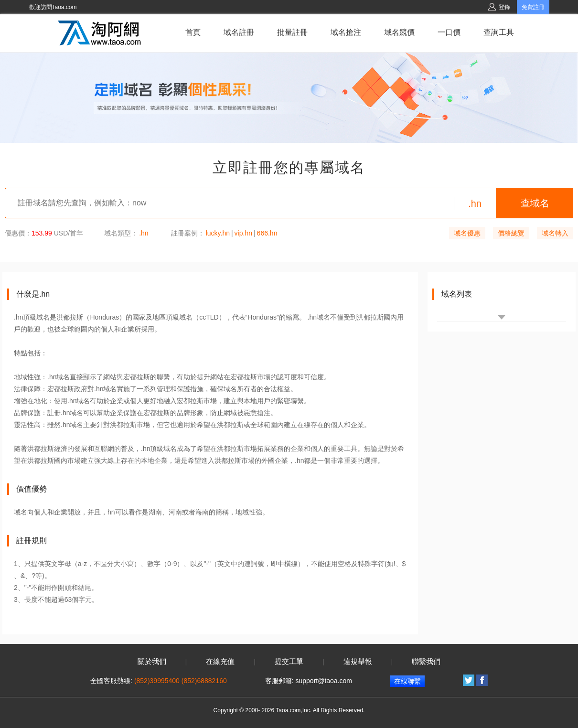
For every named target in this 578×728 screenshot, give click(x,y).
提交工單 (289, 662)
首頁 (193, 32)
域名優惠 (467, 233)
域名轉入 (555, 233)
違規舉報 (358, 662)
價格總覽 (511, 233)
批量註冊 (292, 32)
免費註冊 (533, 7)
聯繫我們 (426, 662)
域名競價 (399, 32)
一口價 (449, 32)
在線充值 (220, 662)
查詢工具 (499, 32)
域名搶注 (346, 32)
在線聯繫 (407, 681)
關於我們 (152, 662)
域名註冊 (239, 32)
